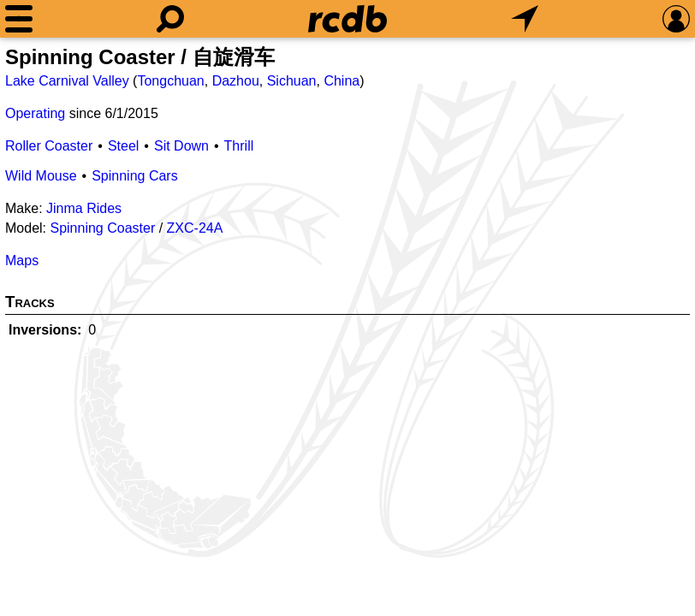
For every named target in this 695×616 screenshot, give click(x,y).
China (342, 81)
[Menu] (19, 19)
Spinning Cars (135, 176)
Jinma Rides (84, 208)
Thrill (239, 146)
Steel (123, 146)
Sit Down (181, 146)
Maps (22, 261)
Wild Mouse (41, 176)
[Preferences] (676, 19)
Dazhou (236, 81)
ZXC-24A (195, 228)
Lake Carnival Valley (67, 81)
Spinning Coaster (102, 228)
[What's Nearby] (525, 19)
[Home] (347, 19)
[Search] (170, 19)
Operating (35, 113)
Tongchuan (170, 81)
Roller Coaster (49, 146)
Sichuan (292, 81)
